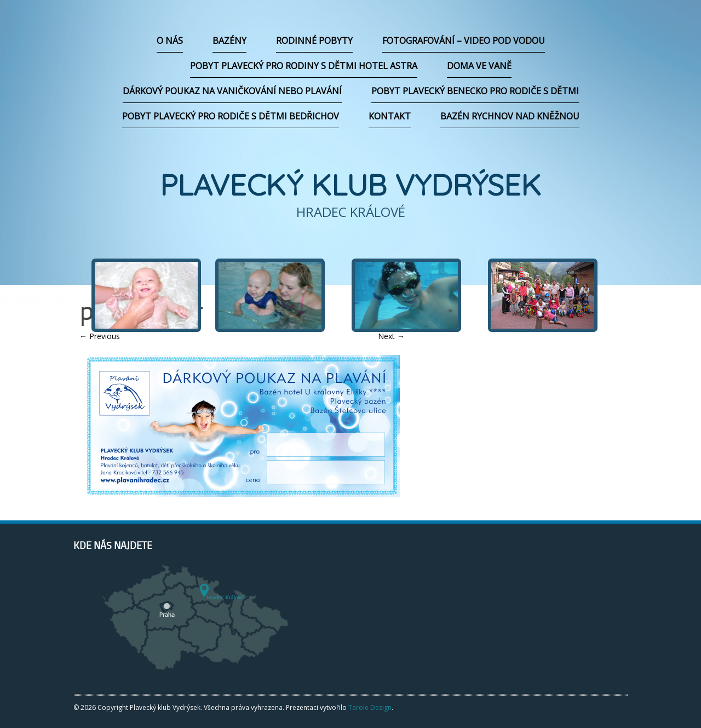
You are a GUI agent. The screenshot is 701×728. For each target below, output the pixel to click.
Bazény (229, 41)
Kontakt (390, 116)
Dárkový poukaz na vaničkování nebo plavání (232, 91)
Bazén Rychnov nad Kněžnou (510, 116)
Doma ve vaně (479, 66)
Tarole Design (370, 707)
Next (391, 336)
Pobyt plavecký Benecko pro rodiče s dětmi (475, 91)
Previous (100, 336)
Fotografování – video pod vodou (464, 41)
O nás (170, 41)
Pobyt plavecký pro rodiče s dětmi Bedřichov (231, 116)
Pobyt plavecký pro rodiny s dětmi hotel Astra (304, 66)
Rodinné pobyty (314, 41)
